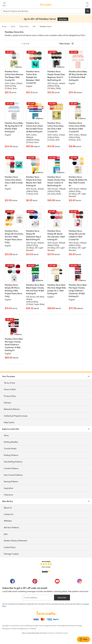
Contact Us (9, 514)
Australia (59, 633)
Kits (34, 26)
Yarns (13, 26)
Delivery (7, 403)
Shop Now (64, 19)
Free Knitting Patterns (13, 462)
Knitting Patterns (11, 455)
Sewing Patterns (11, 481)
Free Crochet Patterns (13, 475)
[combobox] (43, 11)
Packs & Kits (24, 26)
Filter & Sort (67, 44)
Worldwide (43, 633)
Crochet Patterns (11, 468)
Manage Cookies (11, 554)
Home (4, 26)
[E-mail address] (38, 598)
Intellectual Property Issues (16, 416)
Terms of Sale (10, 389)
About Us (8, 508)
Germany (52, 633)
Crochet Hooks (10, 448)
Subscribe (62, 597)
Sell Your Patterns (11, 527)
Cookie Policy (10, 547)
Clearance (8, 495)
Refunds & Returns (12, 409)
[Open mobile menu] (4, 4)
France (66, 633)
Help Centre (9, 422)
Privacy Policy (10, 396)
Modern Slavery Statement (16, 541)
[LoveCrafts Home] (46, 613)
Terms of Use (9, 383)
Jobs (6, 534)
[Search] (88, 11)
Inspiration (9, 488)
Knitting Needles (11, 442)
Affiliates (8, 521)
